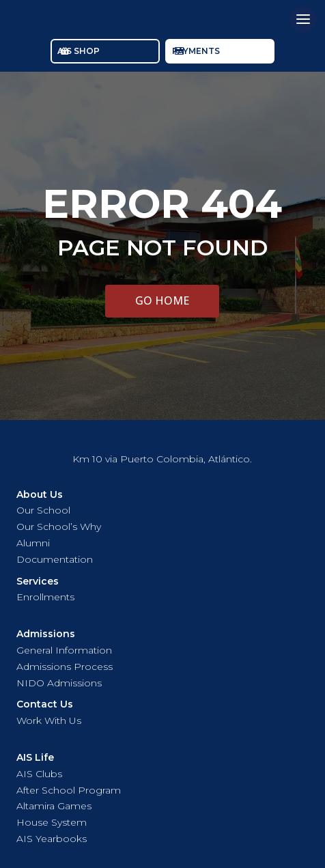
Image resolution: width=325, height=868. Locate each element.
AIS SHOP (79, 51)
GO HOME (162, 300)
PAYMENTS (196, 51)
